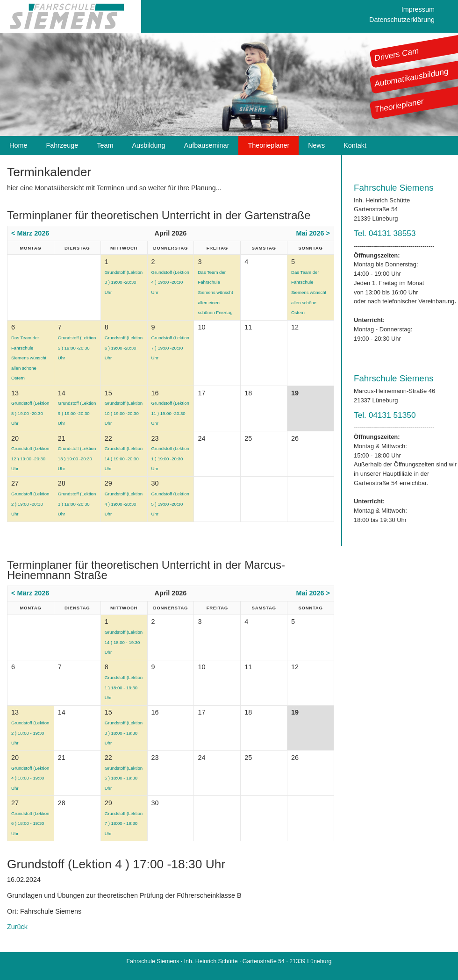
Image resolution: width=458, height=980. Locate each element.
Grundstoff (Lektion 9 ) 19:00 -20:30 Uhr (77, 413)
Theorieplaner (399, 105)
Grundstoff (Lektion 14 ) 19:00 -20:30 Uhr (124, 458)
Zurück (17, 927)
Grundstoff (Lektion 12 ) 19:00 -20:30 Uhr (30, 458)
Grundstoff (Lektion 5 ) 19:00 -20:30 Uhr (77, 348)
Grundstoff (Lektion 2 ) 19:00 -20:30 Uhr (30, 504)
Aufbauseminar (207, 145)
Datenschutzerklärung (402, 20)
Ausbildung (148, 145)
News (316, 145)
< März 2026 (30, 233)
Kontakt (355, 145)
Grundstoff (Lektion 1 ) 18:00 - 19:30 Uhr (124, 687)
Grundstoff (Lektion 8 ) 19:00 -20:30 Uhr (30, 413)
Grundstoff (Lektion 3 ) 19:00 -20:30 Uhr (124, 282)
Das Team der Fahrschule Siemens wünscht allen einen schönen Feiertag (215, 292)
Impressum (418, 9)
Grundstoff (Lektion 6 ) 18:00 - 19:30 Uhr (30, 823)
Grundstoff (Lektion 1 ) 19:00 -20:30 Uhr (170, 458)
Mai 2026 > (313, 233)
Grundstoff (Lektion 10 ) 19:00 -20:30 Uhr (124, 413)
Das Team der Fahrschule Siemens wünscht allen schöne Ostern (309, 292)
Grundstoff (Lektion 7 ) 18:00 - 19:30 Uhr (124, 823)
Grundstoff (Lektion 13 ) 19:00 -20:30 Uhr (77, 458)
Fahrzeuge (62, 145)
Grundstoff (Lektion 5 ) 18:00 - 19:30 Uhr (124, 778)
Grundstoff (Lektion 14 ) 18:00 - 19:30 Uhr (124, 642)
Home (18, 145)
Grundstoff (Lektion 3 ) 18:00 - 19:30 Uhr (124, 733)
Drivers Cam (397, 54)
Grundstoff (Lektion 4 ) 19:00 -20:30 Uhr (170, 282)
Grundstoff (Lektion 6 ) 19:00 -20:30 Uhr (124, 348)
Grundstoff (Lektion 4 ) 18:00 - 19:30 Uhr (30, 778)
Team (105, 145)
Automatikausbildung (411, 78)
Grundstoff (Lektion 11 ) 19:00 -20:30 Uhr (170, 413)
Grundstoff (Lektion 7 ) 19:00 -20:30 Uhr (170, 348)
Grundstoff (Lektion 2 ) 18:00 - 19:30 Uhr (30, 733)
